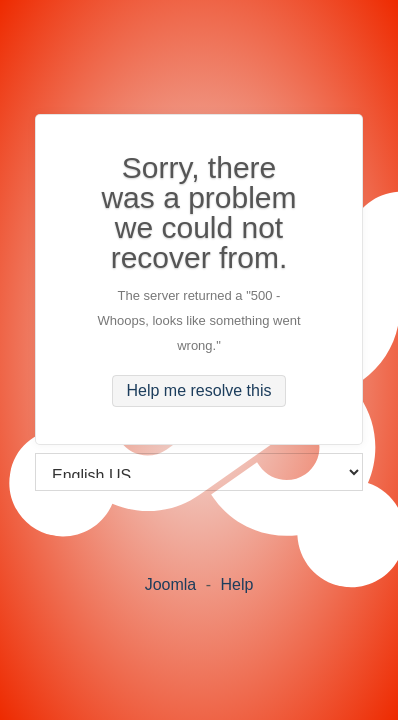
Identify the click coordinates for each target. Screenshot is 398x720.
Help (236, 584)
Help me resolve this (199, 390)
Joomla (171, 584)
